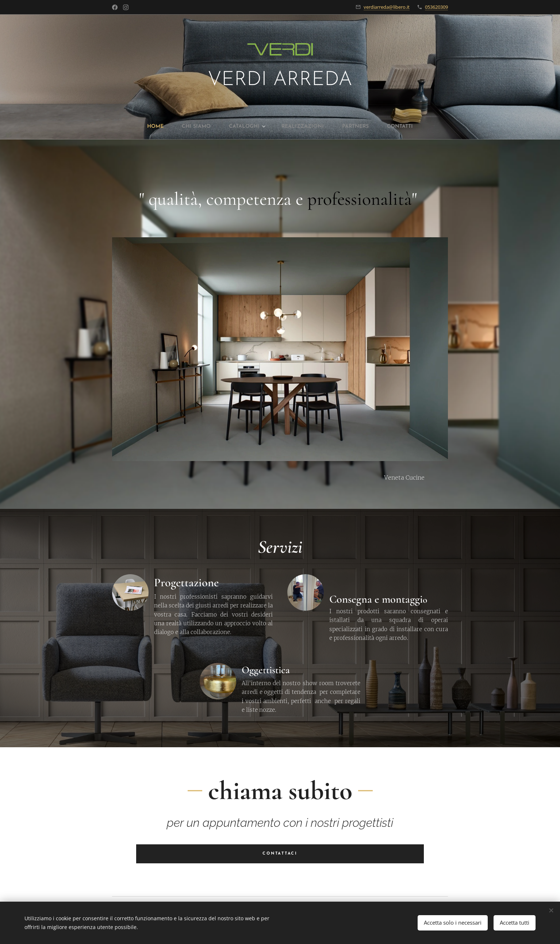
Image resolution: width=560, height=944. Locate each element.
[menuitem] (143, 127)
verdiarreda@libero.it (387, 7)
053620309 (436, 7)
